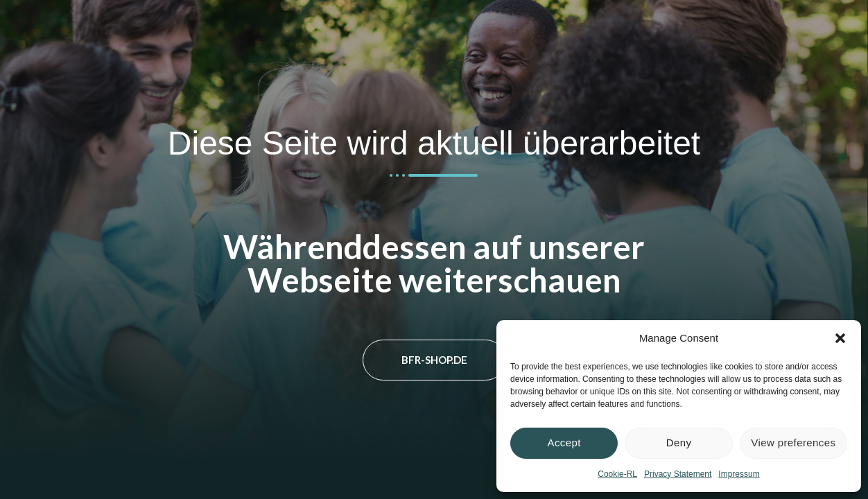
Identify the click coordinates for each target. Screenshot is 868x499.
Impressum (739, 474)
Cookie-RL (617, 474)
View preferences (793, 443)
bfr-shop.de (434, 360)
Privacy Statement (678, 474)
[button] (840, 338)
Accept (564, 443)
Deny (679, 443)
